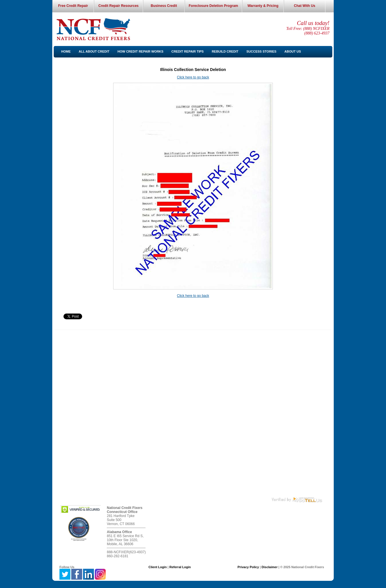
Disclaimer (270, 567)
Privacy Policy (248, 567)
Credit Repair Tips (188, 51)
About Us (293, 51)
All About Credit (94, 51)
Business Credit (164, 6)
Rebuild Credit (225, 51)
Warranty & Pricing (263, 6)
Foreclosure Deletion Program (213, 6)
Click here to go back (193, 77)
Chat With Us (305, 6)
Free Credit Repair (73, 6)
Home (66, 51)
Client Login (158, 567)
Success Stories (261, 51)
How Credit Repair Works (140, 51)
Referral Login (180, 567)
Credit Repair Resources (118, 6)
